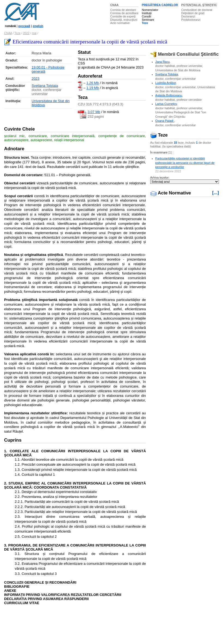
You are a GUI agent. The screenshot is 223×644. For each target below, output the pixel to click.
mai (34, 33)
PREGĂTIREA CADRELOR (160, 5)
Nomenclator (150, 10)
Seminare (148, 20)
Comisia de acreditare (124, 13)
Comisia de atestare (123, 10)
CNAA (114, 5)
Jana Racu (163, 62)
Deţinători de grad (193, 13)
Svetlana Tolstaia (45, 86)
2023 (35, 79)
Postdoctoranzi (191, 20)
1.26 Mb (93, 83)
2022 (26, 33)
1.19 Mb (93, 88)
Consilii (146, 16)
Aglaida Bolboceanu (169, 95)
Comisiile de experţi (123, 16)
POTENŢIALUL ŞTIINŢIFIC (199, 5)
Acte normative (120, 23)
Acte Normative (171, 193)
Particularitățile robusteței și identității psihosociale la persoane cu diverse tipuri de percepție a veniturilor (185, 163)
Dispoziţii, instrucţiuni (124, 20)
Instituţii (147, 13)
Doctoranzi (188, 16)
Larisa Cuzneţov (166, 104)
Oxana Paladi (165, 121)
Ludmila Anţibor (166, 83)
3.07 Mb (94, 112)
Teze (145, 23)
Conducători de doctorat (197, 10)
